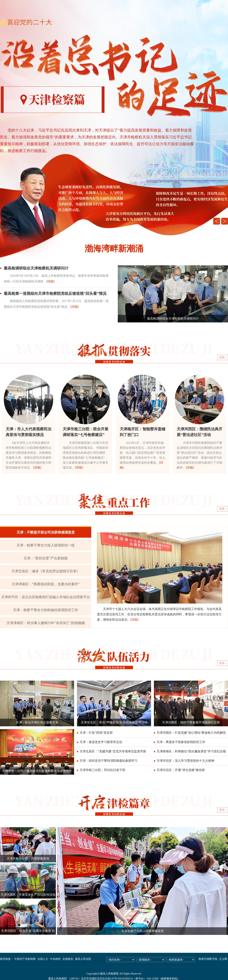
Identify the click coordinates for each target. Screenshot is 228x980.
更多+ (223, 357)
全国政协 (68, 959)
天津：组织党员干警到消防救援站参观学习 (108, 761)
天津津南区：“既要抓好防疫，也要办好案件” (46, 584)
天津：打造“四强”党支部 (96, 733)
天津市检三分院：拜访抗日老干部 (102, 770)
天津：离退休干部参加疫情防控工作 (181, 742)
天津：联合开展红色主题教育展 (37, 722)
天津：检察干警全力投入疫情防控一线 (46, 545)
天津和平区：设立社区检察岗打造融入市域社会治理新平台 (46, 597)
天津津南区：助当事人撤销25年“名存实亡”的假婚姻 (46, 623)
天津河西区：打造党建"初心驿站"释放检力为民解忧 (191, 733)
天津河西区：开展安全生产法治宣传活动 (28, 895)
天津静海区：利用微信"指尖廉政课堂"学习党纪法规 (191, 751)
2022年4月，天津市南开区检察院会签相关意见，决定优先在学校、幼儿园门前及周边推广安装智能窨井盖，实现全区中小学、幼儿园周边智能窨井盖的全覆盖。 (142, 453)
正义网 (223, 959)
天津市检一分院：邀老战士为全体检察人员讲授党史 (37, 771)
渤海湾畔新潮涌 (114, 249)
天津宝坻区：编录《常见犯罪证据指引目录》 (46, 571)
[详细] (50, 281)
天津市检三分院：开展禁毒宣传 (28, 858)
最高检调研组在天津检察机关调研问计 (36, 268)
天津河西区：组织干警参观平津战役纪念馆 (191, 722)
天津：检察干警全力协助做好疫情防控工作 (46, 610)
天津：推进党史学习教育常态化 (101, 742)
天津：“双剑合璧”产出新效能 (46, 558)
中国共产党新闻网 (25, 959)
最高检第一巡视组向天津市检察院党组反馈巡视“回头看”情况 (55, 293)
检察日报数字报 (208, 959)
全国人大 (43, 959)
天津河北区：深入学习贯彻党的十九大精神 (185, 761)
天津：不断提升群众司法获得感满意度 (46, 532)
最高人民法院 (83, 959)
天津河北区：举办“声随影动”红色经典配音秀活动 (114, 722)
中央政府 (55, 959)
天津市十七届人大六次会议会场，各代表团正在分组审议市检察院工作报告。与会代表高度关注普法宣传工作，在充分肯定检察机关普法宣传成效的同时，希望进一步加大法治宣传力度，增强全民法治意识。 (159, 614)
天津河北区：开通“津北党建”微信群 (181, 770)
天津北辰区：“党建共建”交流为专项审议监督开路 (113, 751)
